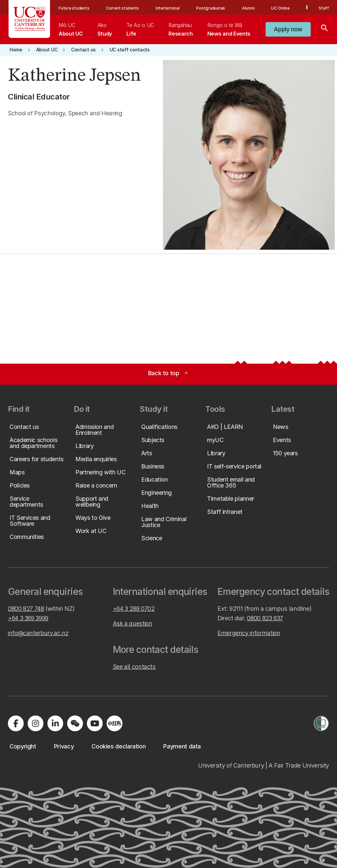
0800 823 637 (265, 618)
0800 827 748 (26, 609)
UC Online (280, 8)
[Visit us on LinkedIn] (55, 723)
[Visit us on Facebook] (16, 723)
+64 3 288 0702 (134, 609)
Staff (324, 8)
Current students (122, 8)
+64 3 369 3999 (28, 618)
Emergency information (249, 633)
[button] (288, 29)
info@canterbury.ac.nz (38, 633)
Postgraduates (211, 8)
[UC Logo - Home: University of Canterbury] (29, 19)
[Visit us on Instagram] (36, 723)
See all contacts (134, 667)
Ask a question (133, 623)
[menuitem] (71, 29)
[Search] (324, 29)
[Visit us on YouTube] (95, 723)
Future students (74, 8)
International (168, 8)
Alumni (248, 8)
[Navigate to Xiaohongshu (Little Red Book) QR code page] (115, 723)
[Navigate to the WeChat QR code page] (75, 723)
